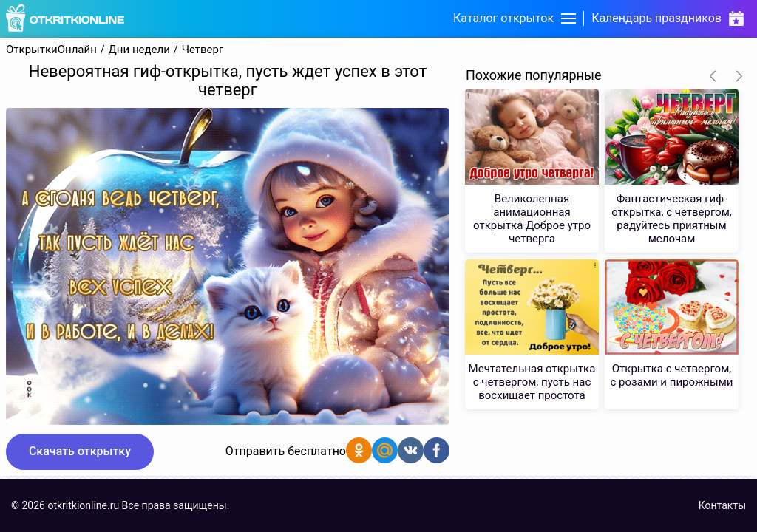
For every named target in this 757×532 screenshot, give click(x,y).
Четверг (203, 50)
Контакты (722, 505)
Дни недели (139, 50)
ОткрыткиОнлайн (51, 50)
